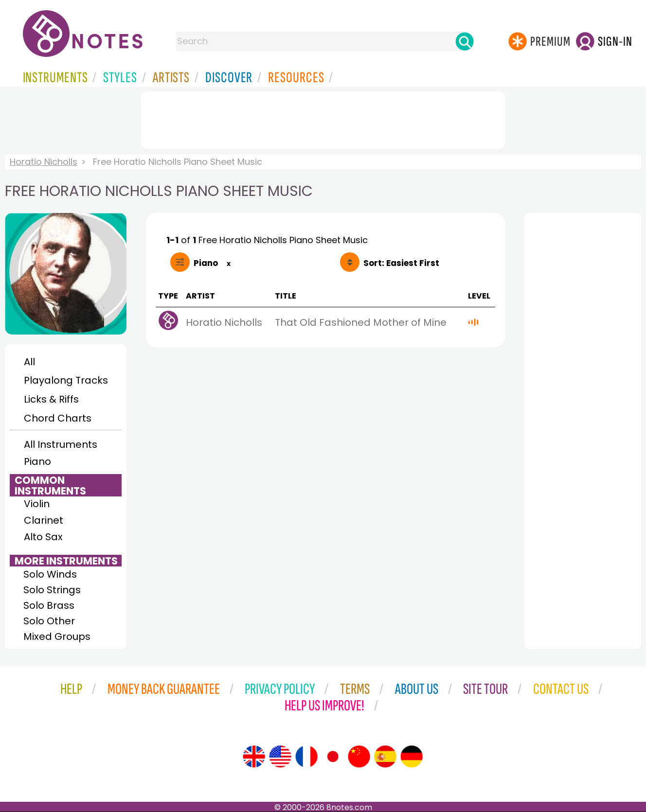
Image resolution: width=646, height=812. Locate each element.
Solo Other (49, 621)
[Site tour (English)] (254, 757)
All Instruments (61, 444)
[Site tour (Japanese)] (333, 757)
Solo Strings (52, 590)
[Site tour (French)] (306, 757)
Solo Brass (49, 605)
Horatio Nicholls (44, 162)
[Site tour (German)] (412, 757)
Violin (37, 504)
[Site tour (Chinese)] (359, 757)
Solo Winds (50, 574)
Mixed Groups (57, 636)
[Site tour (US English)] (280, 757)
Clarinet (44, 520)
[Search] (465, 41)
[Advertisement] (323, 118)
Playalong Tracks (66, 380)
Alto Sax (43, 537)
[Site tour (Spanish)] (385, 757)
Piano (37, 461)
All (29, 362)
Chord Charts (58, 418)
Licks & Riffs (51, 399)
